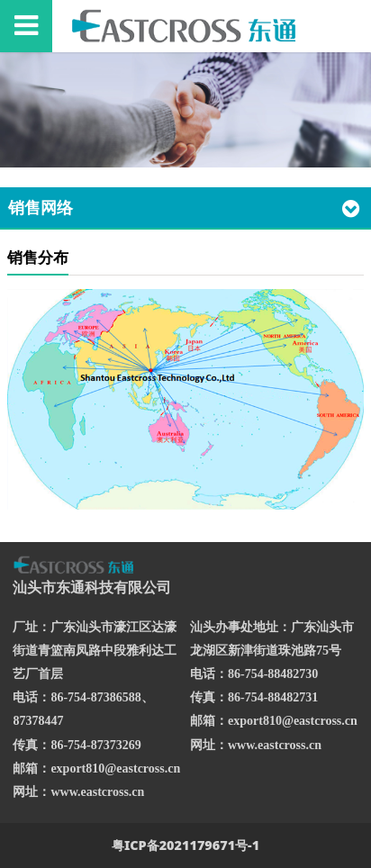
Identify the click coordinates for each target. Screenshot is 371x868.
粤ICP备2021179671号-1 (185, 845)
